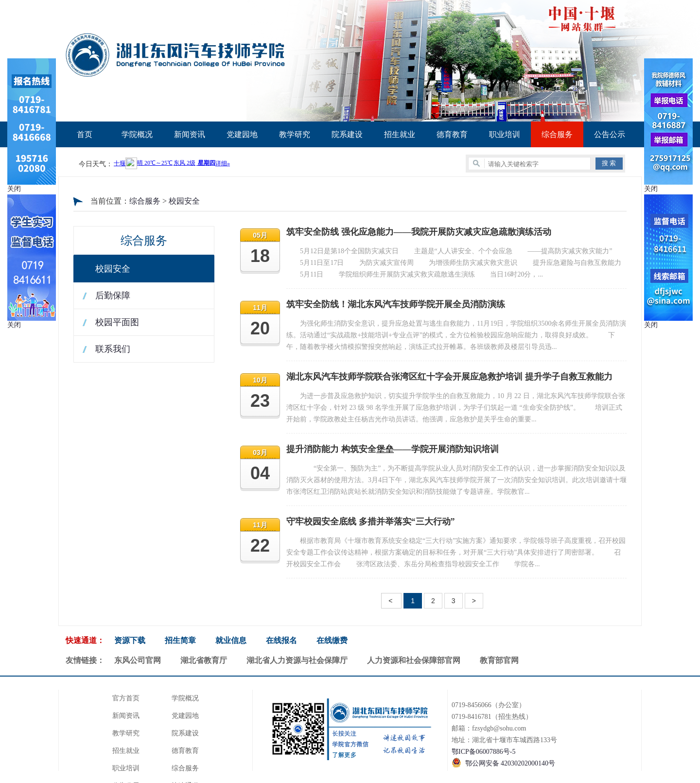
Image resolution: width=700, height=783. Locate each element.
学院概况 (137, 134)
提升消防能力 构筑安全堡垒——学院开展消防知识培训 (393, 449)
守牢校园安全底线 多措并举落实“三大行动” (371, 522)
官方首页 (126, 698)
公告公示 (610, 134)
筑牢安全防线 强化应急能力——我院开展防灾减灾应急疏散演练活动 (419, 232)
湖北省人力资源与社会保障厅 (297, 660)
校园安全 (184, 201)
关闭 (14, 189)
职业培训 (505, 134)
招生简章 (180, 640)
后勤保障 (113, 296)
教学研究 (295, 134)
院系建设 (347, 134)
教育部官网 (499, 660)
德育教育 (452, 134)
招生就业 (400, 134)
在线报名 (281, 640)
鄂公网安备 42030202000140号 (510, 763)
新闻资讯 (190, 134)
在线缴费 (332, 640)
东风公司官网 (138, 660)
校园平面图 (117, 322)
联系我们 (113, 349)
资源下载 (130, 640)
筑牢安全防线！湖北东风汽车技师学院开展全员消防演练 (396, 304)
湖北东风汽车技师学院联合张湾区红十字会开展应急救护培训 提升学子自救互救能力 (449, 377)
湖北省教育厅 (204, 660)
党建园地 (242, 134)
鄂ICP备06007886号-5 (483, 752)
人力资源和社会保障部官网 (414, 660)
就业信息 (231, 640)
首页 (85, 134)
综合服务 (557, 134)
